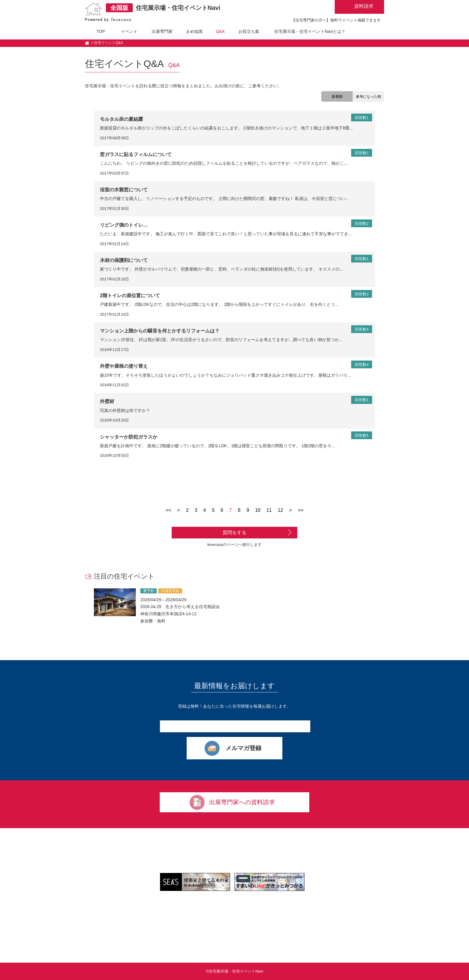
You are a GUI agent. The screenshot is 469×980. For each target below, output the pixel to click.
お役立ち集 (249, 31)
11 (269, 510)
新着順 (337, 97)
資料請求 (364, 6)
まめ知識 (194, 31)
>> (301, 510)
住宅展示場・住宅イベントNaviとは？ (310, 31)
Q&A (220, 31)
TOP (101, 31)
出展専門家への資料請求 (242, 802)
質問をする (234, 533)
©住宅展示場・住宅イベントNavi (234, 971)
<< (169, 510)
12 (281, 510)
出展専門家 (162, 31)
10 (258, 510)
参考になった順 (368, 97)
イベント (129, 31)
